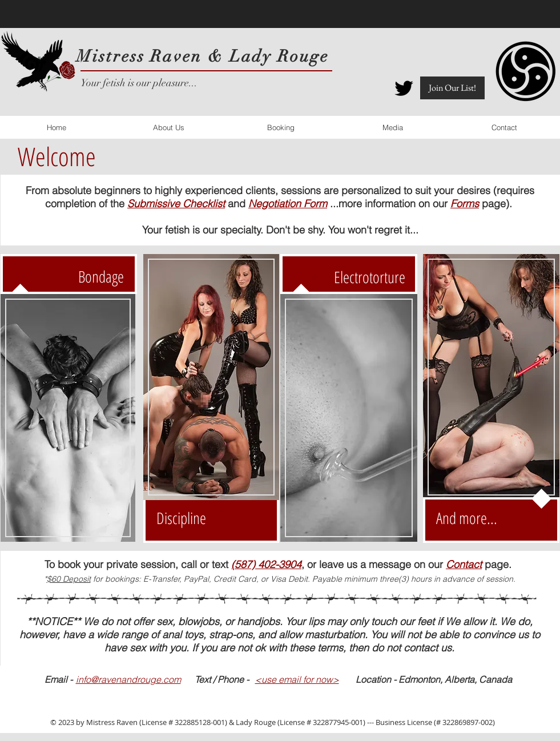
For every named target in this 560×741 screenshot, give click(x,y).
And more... (467, 518)
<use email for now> (297, 679)
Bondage (101, 276)
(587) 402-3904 (266, 564)
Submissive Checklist (176, 204)
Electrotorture (370, 277)
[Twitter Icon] (404, 88)
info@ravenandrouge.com (128, 679)
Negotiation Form (288, 204)
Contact (464, 564)
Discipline (181, 518)
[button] (452, 88)
